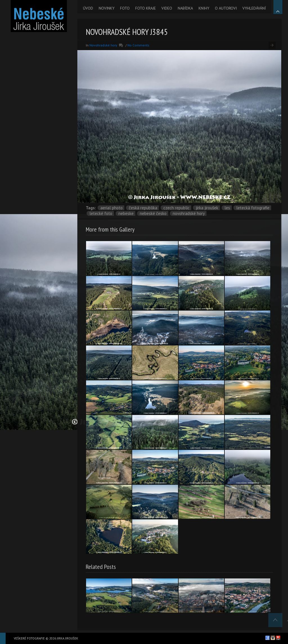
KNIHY (204, 8)
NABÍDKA (185, 8)
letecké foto (101, 213)
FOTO (125, 8)
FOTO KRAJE (146, 8)
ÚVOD (88, 8)
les (227, 208)
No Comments (138, 45)
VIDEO (167, 8)
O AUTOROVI (226, 8)
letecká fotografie (253, 208)
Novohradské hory (103, 45)
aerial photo (112, 208)
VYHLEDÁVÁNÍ (254, 8)
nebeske (126, 213)
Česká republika (143, 208)
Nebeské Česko (153, 213)
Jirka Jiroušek (207, 208)
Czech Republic (176, 208)
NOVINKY (107, 8)
